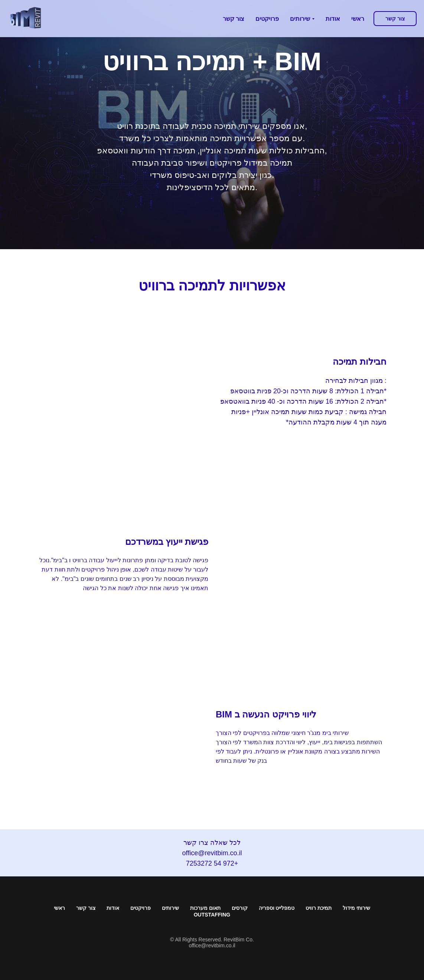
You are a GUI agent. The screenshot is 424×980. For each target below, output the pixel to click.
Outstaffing (212, 915)
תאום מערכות (205, 908)
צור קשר (86, 908)
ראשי (59, 908)
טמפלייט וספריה (277, 908)
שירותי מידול (356, 908)
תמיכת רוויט (319, 908)
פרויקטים (141, 908)
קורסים (240, 908)
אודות (113, 908)
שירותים (170, 908)
